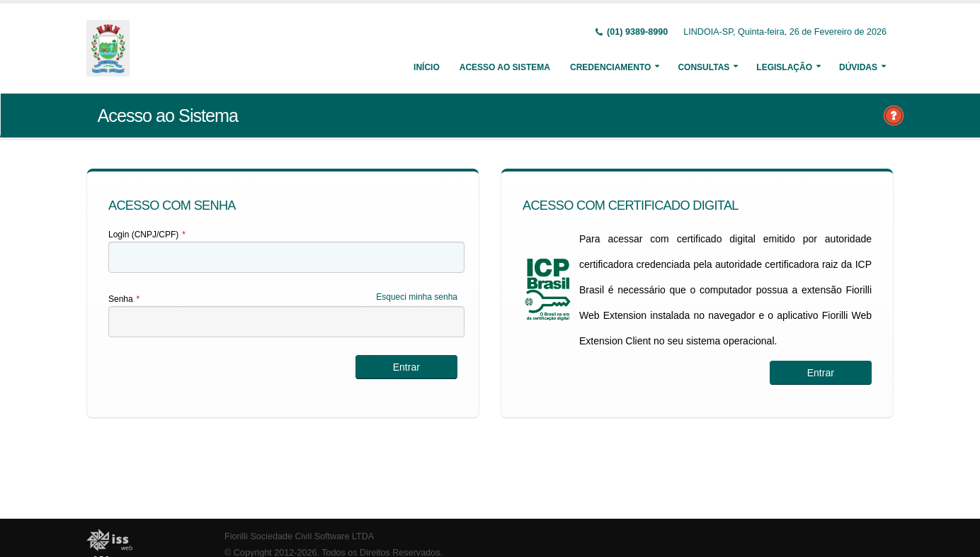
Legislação (784, 67)
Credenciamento (610, 67)
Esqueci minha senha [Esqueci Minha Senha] (417, 297)
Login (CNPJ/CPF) (147, 235)
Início (427, 67)
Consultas (703, 67)
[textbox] (286, 257)
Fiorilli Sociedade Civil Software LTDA (299, 536)
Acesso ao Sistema (505, 67)
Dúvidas (858, 67)
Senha (124, 299)
